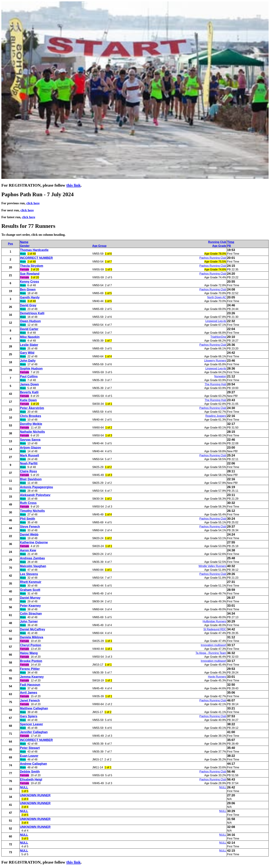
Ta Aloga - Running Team (211, 653)
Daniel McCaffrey (33, 629)
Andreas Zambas (32, 558)
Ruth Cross (28, 503)
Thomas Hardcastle (34, 250)
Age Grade (219, 246)
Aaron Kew (28, 550)
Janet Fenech (30, 700)
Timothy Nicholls (32, 511)
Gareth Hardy (30, 297)
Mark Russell (30, 455)
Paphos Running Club (213, 258)
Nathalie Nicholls (32, 432)
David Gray (28, 305)
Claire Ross (28, 471)
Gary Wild (27, 353)
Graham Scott (30, 590)
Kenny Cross (30, 282)
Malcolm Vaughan (33, 566)
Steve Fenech (30, 527)
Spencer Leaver (32, 724)
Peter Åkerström (32, 408)
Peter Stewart (30, 748)
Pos (10, 244)
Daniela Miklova (32, 637)
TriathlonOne (218, 337)
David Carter (29, 329)
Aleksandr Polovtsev (35, 495)
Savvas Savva (30, 440)
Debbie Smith (30, 772)
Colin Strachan (31, 614)
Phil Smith (28, 519)
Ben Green (28, 290)
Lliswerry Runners (215, 361)
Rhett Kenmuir (31, 582)
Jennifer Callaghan (34, 732)
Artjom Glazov (30, 448)
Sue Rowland (30, 274)
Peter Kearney (30, 606)
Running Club (217, 242)
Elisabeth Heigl (31, 780)
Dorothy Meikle (31, 424)
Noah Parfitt (29, 463)
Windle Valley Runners (212, 566)
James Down (29, 384)
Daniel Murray (30, 598)
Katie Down (28, 400)
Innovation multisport (214, 645)
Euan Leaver (29, 756)
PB (229, 246)
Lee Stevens (29, 574)
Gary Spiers (29, 716)
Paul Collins (29, 376)
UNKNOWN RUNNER (35, 795)
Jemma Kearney (32, 677)
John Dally (28, 361)
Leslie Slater (29, 345)
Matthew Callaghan (34, 708)
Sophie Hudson (31, 369)
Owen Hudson (30, 321)
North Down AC (217, 297)
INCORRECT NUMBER (36, 258)
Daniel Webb (29, 535)
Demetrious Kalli (32, 313)
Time (231, 242)
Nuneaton (220, 376)
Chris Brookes (31, 416)
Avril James (29, 693)
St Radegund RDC (215, 629)
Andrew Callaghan (33, 764)
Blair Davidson (31, 479)
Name (24, 242)
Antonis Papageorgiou (37, 487)
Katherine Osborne (34, 542)
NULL (24, 787)
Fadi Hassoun (30, 685)
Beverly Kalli (29, 392)
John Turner (29, 621)
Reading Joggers (216, 416)
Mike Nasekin (30, 337)
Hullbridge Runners (214, 621)
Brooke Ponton (31, 661)
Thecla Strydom (32, 266)
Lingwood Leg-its (216, 321)
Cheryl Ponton (31, 645)
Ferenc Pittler (30, 669)
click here (33, 203)
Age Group (99, 246)
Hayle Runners (217, 677)
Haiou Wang (29, 653)
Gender (25, 246)
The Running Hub (215, 384)
